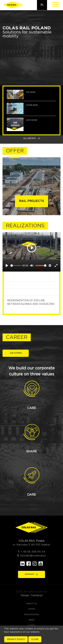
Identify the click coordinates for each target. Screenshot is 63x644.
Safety (32, 625)
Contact (32, 636)
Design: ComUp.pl (32, 595)
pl (42, 5)
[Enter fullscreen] (56, 266)
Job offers (16, 353)
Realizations (32, 615)
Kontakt (32, 574)
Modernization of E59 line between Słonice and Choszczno (33, 302)
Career (32, 631)
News (32, 620)
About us (32, 604)
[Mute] (32, 266)
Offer (32, 609)
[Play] (7, 266)
